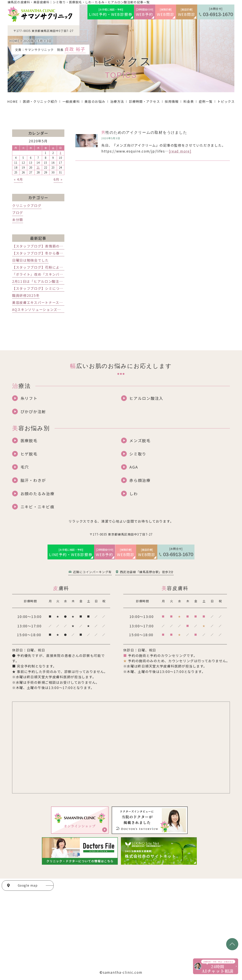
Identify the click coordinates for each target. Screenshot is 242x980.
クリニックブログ (27, 205)
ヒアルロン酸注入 (146, 398)
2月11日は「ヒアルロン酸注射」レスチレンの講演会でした (61, 281)
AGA (134, 467)
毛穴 (25, 467)
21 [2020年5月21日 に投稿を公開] (38, 168)
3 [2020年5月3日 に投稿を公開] (61, 153)
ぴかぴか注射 (33, 411)
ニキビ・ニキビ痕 (38, 507)
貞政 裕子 (75, 49)
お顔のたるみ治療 (38, 494)
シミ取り (138, 454)
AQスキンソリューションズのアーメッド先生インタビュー (60, 309)
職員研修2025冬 (26, 295)
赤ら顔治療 (140, 480)
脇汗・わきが (33, 480)
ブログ (18, 213)
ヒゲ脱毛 (29, 454)
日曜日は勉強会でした (30, 260)
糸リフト (29, 398)
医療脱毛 (29, 440)
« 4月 (18, 179)
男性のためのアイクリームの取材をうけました (144, 132)
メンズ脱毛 (140, 440)
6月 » (58, 179)
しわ (134, 494)
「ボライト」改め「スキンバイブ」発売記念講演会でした (60, 274)
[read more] (180, 151)
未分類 (18, 220)
